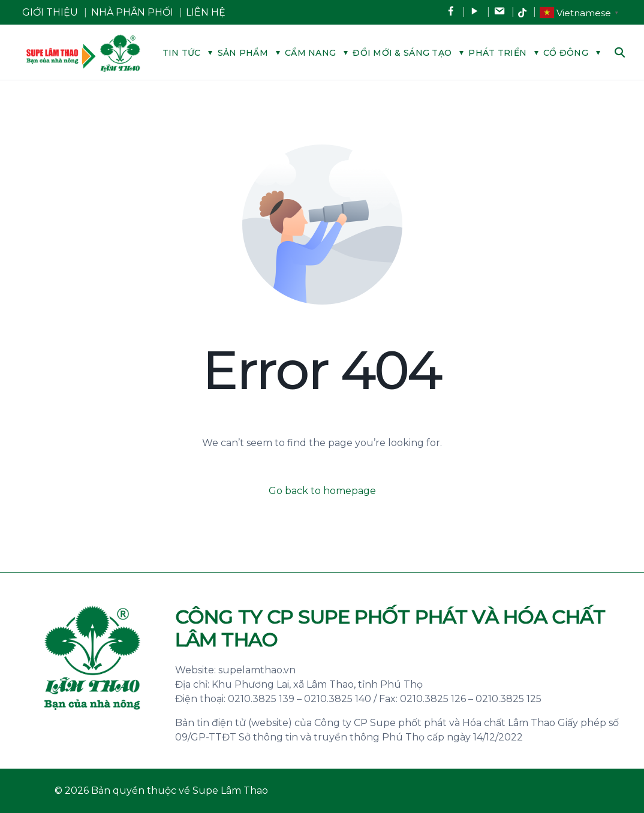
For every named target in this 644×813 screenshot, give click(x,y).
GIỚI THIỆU (50, 12)
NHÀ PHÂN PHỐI (132, 12)
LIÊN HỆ (206, 12)
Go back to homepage (322, 491)
